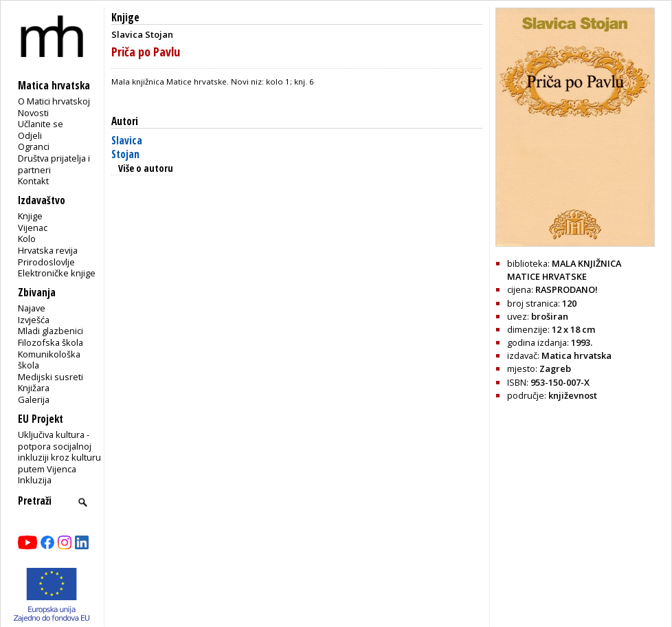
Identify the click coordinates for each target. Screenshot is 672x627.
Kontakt (33, 181)
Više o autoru (146, 168)
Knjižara (34, 388)
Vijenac (33, 228)
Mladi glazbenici (51, 331)
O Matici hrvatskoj (54, 101)
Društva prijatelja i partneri (54, 164)
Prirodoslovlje (46, 262)
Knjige (30, 216)
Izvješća (34, 320)
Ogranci (34, 146)
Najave (32, 308)
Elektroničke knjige (57, 273)
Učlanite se (41, 124)
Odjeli (30, 135)
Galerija (34, 399)
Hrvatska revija (48, 250)
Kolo (27, 239)
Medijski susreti (51, 377)
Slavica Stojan (127, 147)
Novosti (33, 113)
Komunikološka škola (49, 360)
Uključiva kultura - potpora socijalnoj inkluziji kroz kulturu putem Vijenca (59, 452)
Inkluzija (35, 480)
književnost (573, 395)
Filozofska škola (51, 342)
